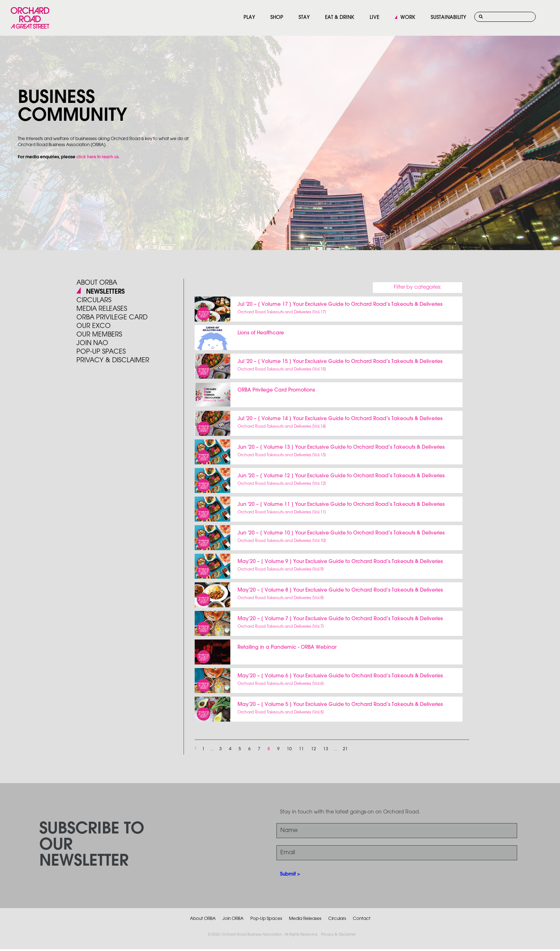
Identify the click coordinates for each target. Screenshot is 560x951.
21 (345, 749)
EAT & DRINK (340, 18)
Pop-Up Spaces (266, 919)
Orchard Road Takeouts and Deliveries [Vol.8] (281, 598)
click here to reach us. (98, 157)
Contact (362, 919)
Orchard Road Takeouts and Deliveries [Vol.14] (282, 427)
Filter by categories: (418, 287)
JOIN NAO (92, 343)
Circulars (94, 300)
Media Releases (102, 309)
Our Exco (94, 326)
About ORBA (97, 283)
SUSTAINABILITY (448, 18)
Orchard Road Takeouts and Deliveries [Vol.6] (281, 684)
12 (314, 749)
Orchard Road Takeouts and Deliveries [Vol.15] (282, 369)
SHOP (277, 18)
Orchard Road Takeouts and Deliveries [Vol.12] (282, 484)
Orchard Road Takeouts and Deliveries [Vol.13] (282, 455)
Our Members (99, 335)
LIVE (374, 18)
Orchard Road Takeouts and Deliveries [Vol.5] (281, 712)
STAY (304, 18)
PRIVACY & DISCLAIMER (113, 360)
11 (301, 749)
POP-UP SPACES (101, 352)
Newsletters (105, 292)
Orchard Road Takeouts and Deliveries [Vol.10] (282, 541)
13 (326, 749)
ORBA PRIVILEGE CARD (112, 318)
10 (289, 749)
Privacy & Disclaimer (339, 935)
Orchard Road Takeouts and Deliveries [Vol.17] (282, 312)
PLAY (249, 18)
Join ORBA (233, 919)
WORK (408, 18)
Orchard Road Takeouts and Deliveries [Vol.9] (281, 569)
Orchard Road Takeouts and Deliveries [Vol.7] (281, 627)
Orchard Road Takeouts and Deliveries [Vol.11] (282, 512)
